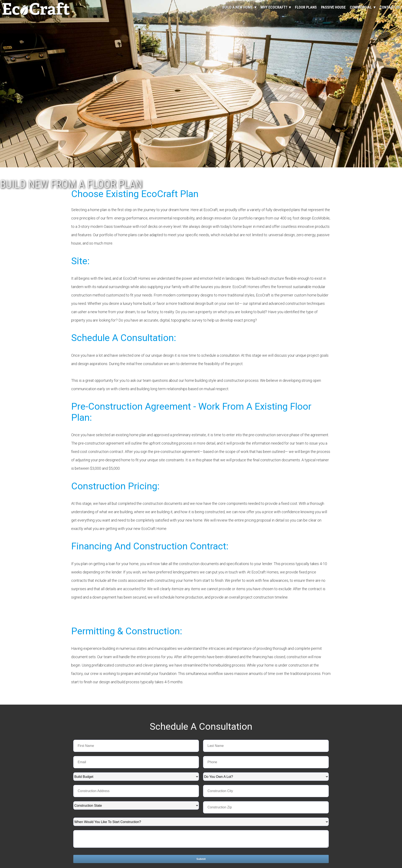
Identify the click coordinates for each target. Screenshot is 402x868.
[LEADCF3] (266, 807)
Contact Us (390, 7)
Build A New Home (238, 7)
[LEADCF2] (136, 791)
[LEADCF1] (266, 791)
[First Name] (136, 746)
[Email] (136, 762)
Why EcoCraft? (274, 7)
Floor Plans (306, 7)
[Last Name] (266, 746)
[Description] (201, 839)
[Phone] (266, 762)
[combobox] (136, 777)
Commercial (361, 7)
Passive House (333, 7)
